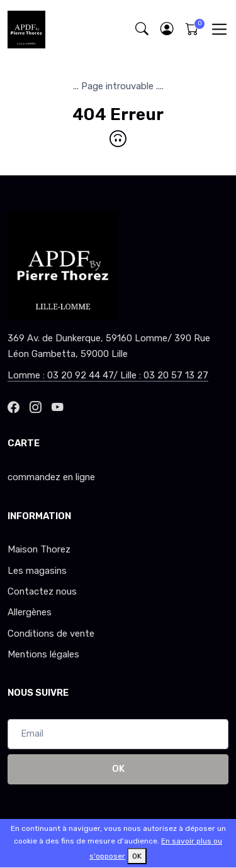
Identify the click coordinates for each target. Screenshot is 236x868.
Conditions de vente (51, 634)
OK (118, 769)
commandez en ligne (51, 477)
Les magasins (37, 571)
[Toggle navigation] (219, 29)
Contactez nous (42, 591)
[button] (167, 29)
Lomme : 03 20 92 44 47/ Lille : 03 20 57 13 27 (108, 375)
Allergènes (30, 612)
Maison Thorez (39, 549)
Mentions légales (43, 654)
